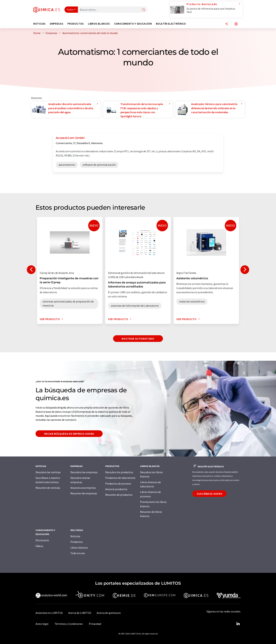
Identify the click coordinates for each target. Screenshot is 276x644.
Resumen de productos (119, 495)
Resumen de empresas (84, 493)
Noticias (75, 536)
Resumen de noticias (48, 488)
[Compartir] (227, 24)
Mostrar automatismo (138, 339)
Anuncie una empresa (83, 488)
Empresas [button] (57, 24)
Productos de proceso (118, 484)
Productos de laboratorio (120, 478)
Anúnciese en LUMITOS (49, 613)
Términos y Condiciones (69, 624)
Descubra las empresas (84, 472)
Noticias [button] (39, 24)
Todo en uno (78, 553)
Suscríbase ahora (209, 494)
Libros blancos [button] (99, 24)
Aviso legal (42, 624)
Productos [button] (76, 24)
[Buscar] (144, 10)
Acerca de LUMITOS (80, 613)
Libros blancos (79, 548)
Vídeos (39, 546)
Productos (77, 542)
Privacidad (95, 624)
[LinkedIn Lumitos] (238, 624)
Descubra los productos (119, 472)
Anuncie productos (116, 489)
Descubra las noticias (48, 472)
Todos (70, 10)
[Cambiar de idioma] (236, 24)
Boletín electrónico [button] (171, 24)
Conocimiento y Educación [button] (133, 24)
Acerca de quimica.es (109, 613)
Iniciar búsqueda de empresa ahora (69, 434)
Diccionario (42, 540)
